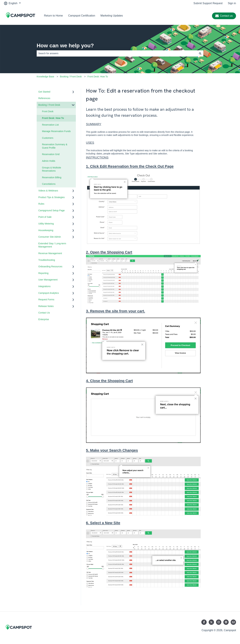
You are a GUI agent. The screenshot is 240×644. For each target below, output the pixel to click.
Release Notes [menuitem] (46, 306)
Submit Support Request (208, 3)
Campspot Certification (82, 16)
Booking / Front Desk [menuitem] (49, 105)
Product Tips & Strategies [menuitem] (51, 197)
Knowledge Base (45, 77)
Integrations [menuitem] (44, 286)
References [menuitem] (44, 98)
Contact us (224, 16)
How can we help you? (65, 46)
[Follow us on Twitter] (211, 622)
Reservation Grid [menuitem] (51, 154)
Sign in (232, 3)
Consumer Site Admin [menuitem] (50, 237)
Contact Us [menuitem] (44, 313)
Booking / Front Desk (71, 77)
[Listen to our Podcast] (226, 622)
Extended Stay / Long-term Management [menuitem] (52, 245)
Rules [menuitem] (41, 204)
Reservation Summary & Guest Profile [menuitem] (55, 146)
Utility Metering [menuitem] (46, 224)
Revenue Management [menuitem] (50, 253)
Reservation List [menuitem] (50, 125)
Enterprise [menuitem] (44, 319)
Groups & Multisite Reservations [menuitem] (51, 169)
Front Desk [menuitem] (48, 111)
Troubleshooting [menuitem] (47, 260)
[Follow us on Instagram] (219, 622)
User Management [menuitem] (48, 280)
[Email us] (233, 622)
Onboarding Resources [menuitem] (50, 266)
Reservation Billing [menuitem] (52, 177)
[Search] (200, 53)
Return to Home (53, 16)
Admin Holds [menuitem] (49, 161)
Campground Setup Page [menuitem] (51, 210)
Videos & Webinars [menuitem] (48, 191)
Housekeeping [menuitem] (46, 230)
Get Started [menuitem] (44, 92)
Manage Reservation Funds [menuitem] (56, 131)
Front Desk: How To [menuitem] (53, 118)
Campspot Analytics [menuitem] (49, 293)
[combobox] (117, 53)
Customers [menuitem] (48, 138)
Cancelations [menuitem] (49, 184)
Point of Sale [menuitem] (45, 217)
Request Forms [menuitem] (46, 299)
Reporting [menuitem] (43, 273)
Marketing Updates (112, 16)
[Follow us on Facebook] (204, 622)
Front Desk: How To (98, 77)
